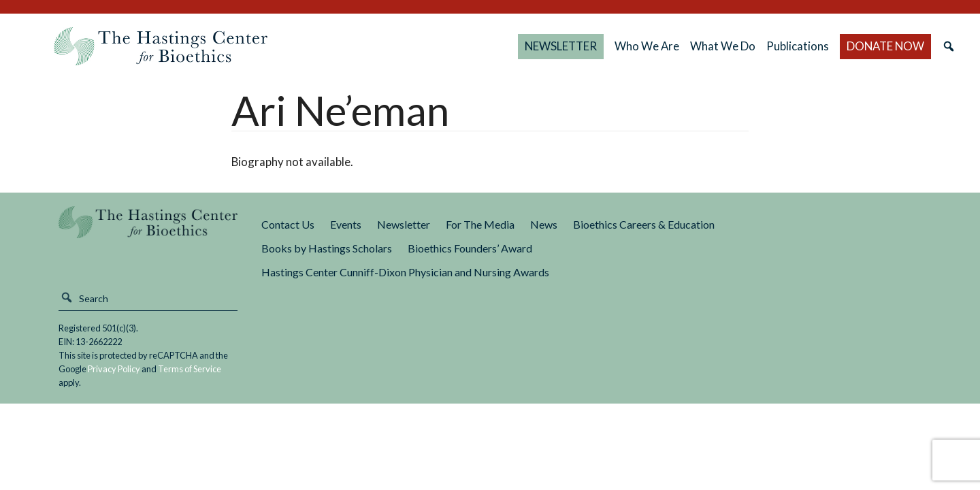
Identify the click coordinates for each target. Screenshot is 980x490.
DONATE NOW (885, 46)
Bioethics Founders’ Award (470, 248)
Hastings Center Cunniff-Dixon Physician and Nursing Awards (405, 272)
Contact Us (288, 224)
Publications (798, 46)
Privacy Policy (114, 369)
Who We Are (647, 46)
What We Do (723, 46)
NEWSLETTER (561, 46)
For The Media (480, 224)
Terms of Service (190, 369)
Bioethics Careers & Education (644, 224)
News (544, 224)
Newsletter (404, 224)
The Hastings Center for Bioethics (161, 46)
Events (346, 224)
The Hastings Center (148, 232)
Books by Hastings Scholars (327, 248)
